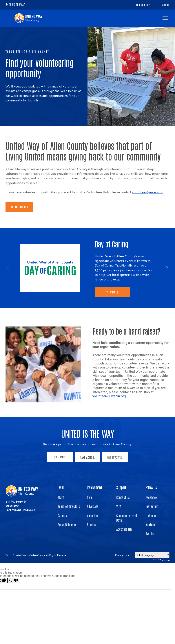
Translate (161, 569)
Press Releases (67, 533)
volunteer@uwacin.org (148, 192)
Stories (91, 533)
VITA (119, 515)
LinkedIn (151, 524)
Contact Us (123, 506)
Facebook (151, 506)
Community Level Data (127, 527)
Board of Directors (69, 515)
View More (112, 292)
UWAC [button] (61, 497)
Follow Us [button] (151, 497)
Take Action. (87, 467)
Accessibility (124, 538)
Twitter (150, 542)
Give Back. (59, 467)
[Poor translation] (13, 590)
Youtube (151, 533)
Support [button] (121, 497)
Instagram (152, 515)
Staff (61, 506)
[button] (165, 18)
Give (90, 506)
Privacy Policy (123, 564)
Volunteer (93, 524)
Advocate (93, 515)
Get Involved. (116, 467)
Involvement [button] (95, 497)
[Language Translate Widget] (152, 564)
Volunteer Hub (19, 207)
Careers (62, 524)
